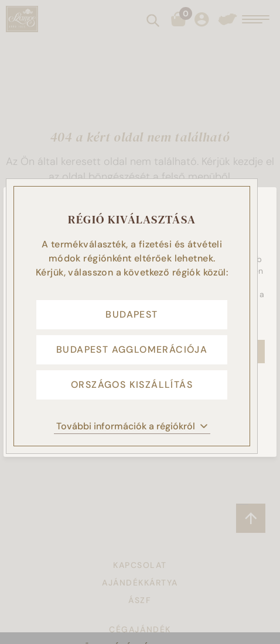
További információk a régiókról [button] (132, 426)
